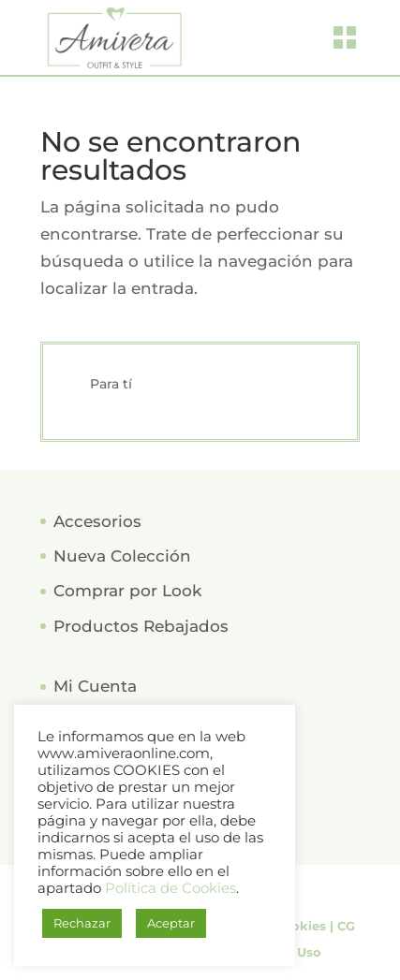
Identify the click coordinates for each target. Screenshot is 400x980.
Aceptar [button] (171, 923)
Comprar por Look (127, 591)
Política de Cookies (170, 888)
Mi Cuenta (95, 686)
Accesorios (97, 521)
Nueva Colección (122, 556)
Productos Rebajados (141, 626)
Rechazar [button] (82, 923)
